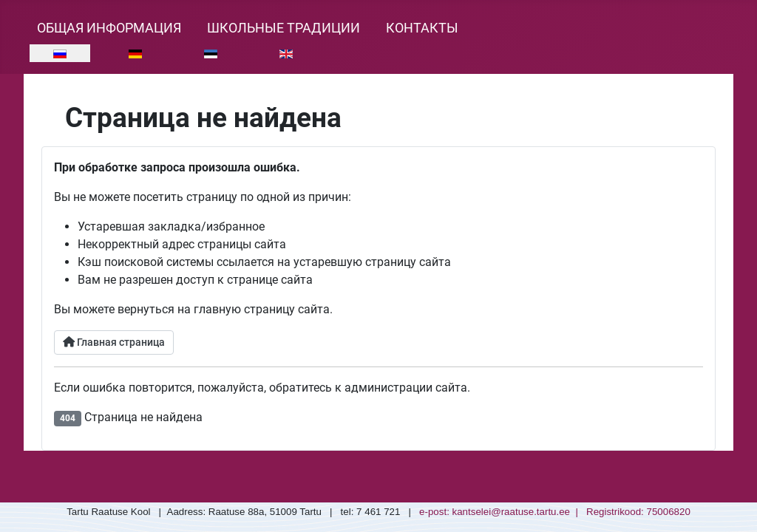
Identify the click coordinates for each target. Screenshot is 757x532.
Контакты (422, 28)
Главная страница (114, 342)
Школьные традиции (284, 28)
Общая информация (109, 28)
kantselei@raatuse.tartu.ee (512, 512)
